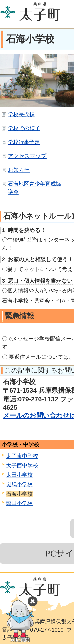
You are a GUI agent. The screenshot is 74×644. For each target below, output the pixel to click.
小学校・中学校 (20, 444)
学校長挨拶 (21, 114)
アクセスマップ (27, 156)
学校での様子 (24, 128)
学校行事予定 (24, 142)
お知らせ (19, 170)
